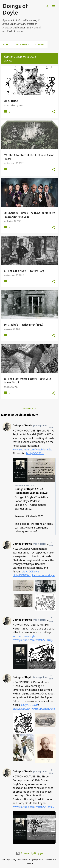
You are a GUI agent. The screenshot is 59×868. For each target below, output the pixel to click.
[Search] (47, 6)
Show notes (22, 44)
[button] (53, 112)
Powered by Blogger (30, 853)
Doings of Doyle (15, 9)
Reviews (40, 44)
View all (8, 61)
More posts (30, 408)
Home (6, 44)
